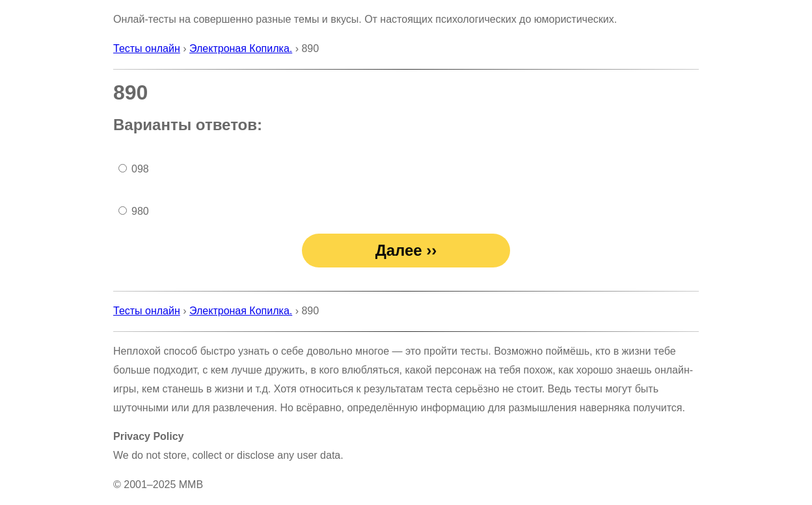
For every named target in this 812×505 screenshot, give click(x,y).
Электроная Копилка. (241, 48)
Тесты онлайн (147, 48)
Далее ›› (406, 250)
